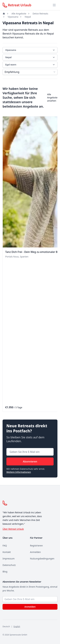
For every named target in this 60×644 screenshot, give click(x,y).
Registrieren (36, 546)
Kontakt (7, 552)
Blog (5, 572)
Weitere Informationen (19, 472)
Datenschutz (9, 565)
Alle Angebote (19, 14)
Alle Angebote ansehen (52, 98)
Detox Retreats (40, 14)
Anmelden (35, 552)
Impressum (9, 559)
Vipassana (13, 17)
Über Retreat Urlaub (13, 529)
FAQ (5, 546)
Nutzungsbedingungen (42, 559)
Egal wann (30, 65)
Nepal (28, 17)
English (17, 626)
